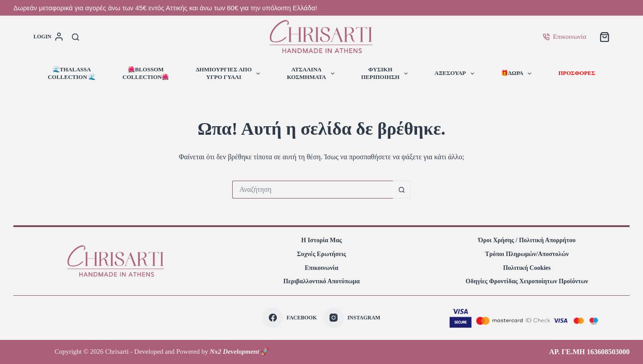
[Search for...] (313, 190)
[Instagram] (352, 318)
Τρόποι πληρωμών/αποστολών (527, 254)
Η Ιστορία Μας (322, 240)
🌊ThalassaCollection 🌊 (72, 73)
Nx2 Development (234, 352)
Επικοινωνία (565, 37)
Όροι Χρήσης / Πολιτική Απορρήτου (527, 240)
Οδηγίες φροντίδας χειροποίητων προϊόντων (527, 281)
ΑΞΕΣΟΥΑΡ (456, 74)
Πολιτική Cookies (527, 268)
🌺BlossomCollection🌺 (146, 73)
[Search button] (402, 190)
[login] (48, 37)
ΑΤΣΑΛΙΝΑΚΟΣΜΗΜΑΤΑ (312, 73)
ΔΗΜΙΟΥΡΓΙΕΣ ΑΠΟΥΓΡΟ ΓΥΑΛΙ (230, 73)
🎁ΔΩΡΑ (518, 74)
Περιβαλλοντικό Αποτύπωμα (322, 281)
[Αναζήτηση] (75, 37)
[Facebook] (290, 318)
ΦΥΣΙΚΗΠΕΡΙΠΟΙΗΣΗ (386, 73)
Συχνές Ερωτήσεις (321, 254)
